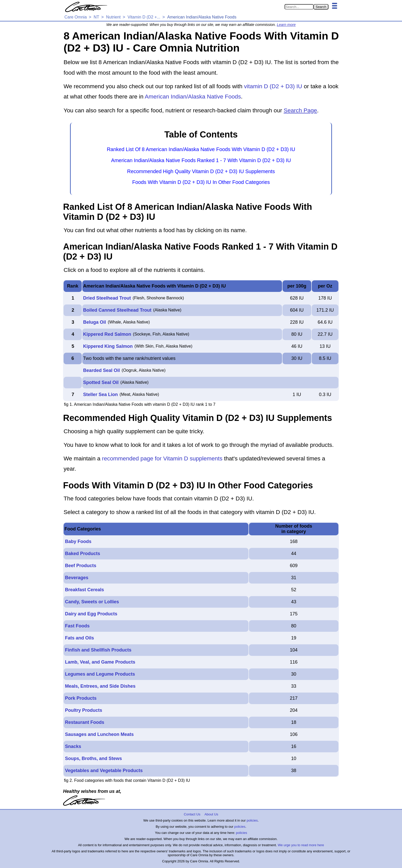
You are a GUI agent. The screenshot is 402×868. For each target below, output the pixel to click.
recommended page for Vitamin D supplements (162, 458)
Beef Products (81, 566)
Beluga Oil (94, 322)
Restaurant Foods (84, 722)
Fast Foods (77, 626)
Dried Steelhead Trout (107, 298)
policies (252, 820)
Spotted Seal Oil (101, 382)
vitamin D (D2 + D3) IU (273, 86)
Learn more (286, 25)
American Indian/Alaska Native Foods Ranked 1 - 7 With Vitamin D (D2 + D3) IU (201, 160)
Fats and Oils (79, 638)
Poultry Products (83, 710)
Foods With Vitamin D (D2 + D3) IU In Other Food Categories (201, 182)
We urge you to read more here (301, 845)
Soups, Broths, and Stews (93, 758)
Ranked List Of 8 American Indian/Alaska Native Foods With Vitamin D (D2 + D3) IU (201, 149)
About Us (211, 814)
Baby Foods (78, 541)
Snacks (73, 746)
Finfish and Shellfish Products (98, 650)
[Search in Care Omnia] (299, 7)
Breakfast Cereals (84, 590)
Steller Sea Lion (100, 394)
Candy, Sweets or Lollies (92, 602)
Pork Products (81, 698)
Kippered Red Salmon (107, 334)
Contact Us (192, 814)
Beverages (77, 578)
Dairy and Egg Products (91, 614)
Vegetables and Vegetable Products (104, 771)
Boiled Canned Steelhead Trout (117, 310)
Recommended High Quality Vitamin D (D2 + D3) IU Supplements (201, 171)
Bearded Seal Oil (101, 370)
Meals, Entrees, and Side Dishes (100, 686)
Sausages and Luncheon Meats (99, 734)
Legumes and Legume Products (100, 674)
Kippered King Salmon (108, 346)
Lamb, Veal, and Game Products (100, 662)
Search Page (300, 110)
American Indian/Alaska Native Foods (193, 97)
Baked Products (82, 554)
